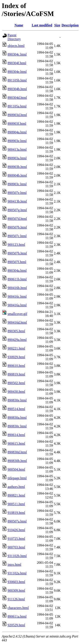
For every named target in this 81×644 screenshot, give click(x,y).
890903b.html (17, 167)
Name (19, 25)
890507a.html (17, 521)
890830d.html (17, 452)
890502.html (16, 383)
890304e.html (17, 72)
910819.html (16, 513)
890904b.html (17, 175)
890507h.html (17, 253)
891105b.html (17, 80)
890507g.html (17, 210)
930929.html (16, 357)
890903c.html (17, 184)
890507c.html (17, 236)
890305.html (16, 331)
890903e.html (17, 141)
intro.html (14, 565)
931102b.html (17, 556)
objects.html (16, 46)
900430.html (16, 392)
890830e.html (17, 400)
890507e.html (17, 193)
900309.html (16, 590)
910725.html (16, 539)
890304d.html (17, 98)
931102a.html (17, 573)
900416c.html (17, 296)
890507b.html (17, 227)
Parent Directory (14, 37)
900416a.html (17, 305)
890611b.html (17, 279)
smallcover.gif (17, 314)
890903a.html (17, 158)
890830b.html (17, 461)
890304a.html (17, 271)
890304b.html (17, 89)
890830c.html (17, 426)
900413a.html (17, 149)
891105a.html (17, 106)
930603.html (16, 582)
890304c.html (17, 54)
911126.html (16, 599)
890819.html (16, 374)
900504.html (16, 469)
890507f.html (17, 262)
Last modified (42, 25)
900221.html (16, 348)
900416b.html (17, 288)
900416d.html (17, 322)
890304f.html (17, 63)
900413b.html (17, 201)
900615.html (16, 443)
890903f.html (17, 124)
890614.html (16, 435)
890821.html (16, 495)
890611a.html (17, 616)
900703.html (16, 547)
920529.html (16, 625)
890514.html (16, 409)
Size (57, 25)
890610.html (16, 366)
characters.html (18, 608)
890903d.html (17, 115)
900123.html (16, 245)
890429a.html (17, 340)
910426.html (16, 530)
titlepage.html (17, 478)
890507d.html (17, 219)
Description (70, 25)
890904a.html (17, 132)
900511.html (16, 504)
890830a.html (17, 418)
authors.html (16, 487)
